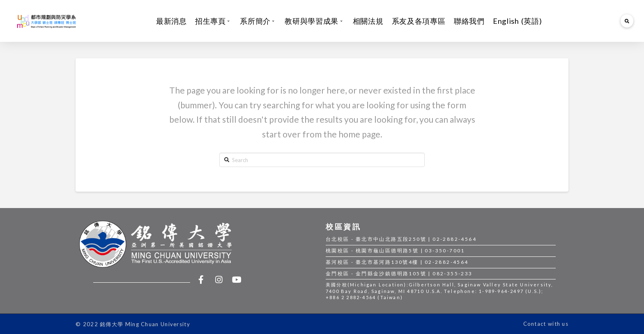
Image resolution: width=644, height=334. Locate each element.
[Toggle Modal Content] (627, 21)
